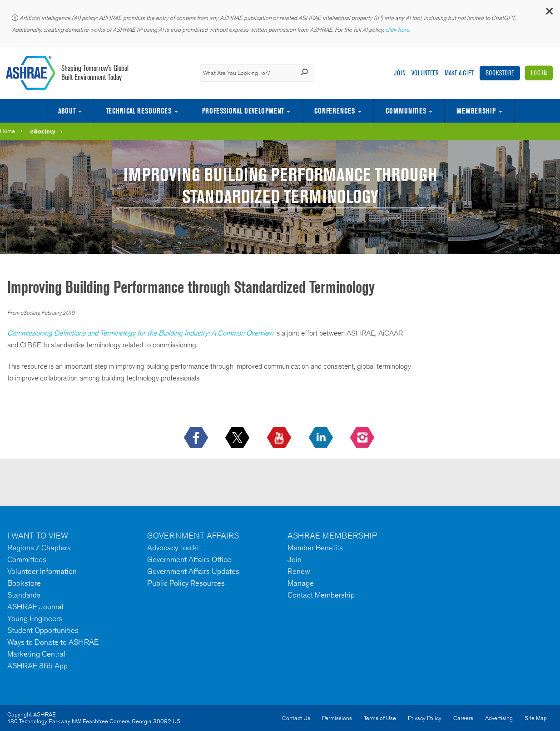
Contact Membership (321, 595)
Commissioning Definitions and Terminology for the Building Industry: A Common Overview (140, 333)
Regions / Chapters (39, 548)
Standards (24, 595)
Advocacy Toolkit (174, 548)
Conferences (335, 111)
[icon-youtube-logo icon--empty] (280, 438)
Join (400, 73)
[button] (549, 13)
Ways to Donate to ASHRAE (53, 642)
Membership (476, 111)
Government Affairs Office (189, 559)
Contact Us (296, 718)
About (67, 111)
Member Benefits (315, 548)
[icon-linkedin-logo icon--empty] (322, 438)
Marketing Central (36, 654)
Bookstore (500, 73)
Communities (406, 111)
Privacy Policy (425, 718)
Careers (463, 718)
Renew (299, 571)
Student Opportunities (43, 630)
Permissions (337, 718)
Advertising (499, 718)
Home (7, 131)
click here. (398, 30)
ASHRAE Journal (35, 607)
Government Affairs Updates (193, 571)
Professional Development (243, 111)
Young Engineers (35, 618)
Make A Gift (459, 73)
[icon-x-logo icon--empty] (238, 438)
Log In (539, 73)
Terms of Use (380, 718)
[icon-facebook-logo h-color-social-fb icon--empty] (197, 438)
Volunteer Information (42, 571)
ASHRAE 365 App (37, 666)
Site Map (536, 718)
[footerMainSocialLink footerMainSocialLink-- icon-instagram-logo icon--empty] (363, 438)
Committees (27, 559)
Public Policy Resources (186, 583)
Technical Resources (139, 111)
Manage (301, 583)
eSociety (43, 131)
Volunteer (425, 73)
